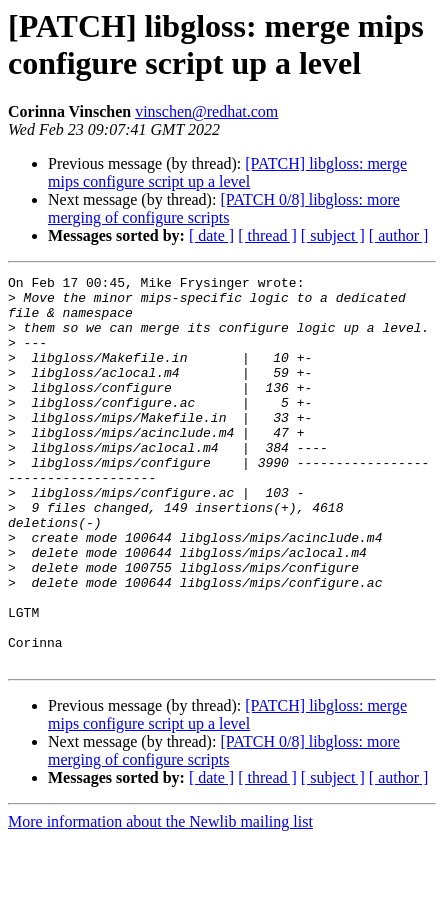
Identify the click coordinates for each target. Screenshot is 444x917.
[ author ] (399, 235)
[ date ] (211, 235)
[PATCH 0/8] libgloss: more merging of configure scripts (224, 208)
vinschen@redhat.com (206, 111)
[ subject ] (333, 235)
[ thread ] (267, 235)
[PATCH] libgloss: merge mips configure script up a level (227, 172)
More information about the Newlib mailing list (160, 899)
